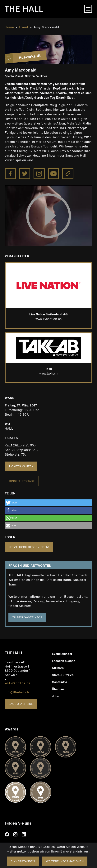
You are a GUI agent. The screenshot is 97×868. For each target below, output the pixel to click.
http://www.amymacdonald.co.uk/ (68, 171)
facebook (7, 834)
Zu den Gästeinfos (27, 617)
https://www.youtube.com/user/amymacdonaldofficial (54, 171)
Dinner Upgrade (22, 481)
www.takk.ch (48, 373)
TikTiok (32, 834)
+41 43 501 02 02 (18, 683)
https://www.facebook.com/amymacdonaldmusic (11, 171)
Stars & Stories (63, 675)
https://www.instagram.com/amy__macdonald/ (39, 171)
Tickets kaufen (21, 466)
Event (24, 27)
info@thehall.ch (17, 692)
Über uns (58, 689)
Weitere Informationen (65, 861)
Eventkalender (62, 654)
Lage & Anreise (21, 704)
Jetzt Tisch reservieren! (29, 547)
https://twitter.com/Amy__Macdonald (25, 171)
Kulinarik (58, 668)
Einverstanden (23, 861)
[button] (48, 503)
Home (9, 27)
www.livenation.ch (49, 319)
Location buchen (64, 661)
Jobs (55, 696)
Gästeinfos (60, 682)
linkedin (24, 834)
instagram (15, 834)
